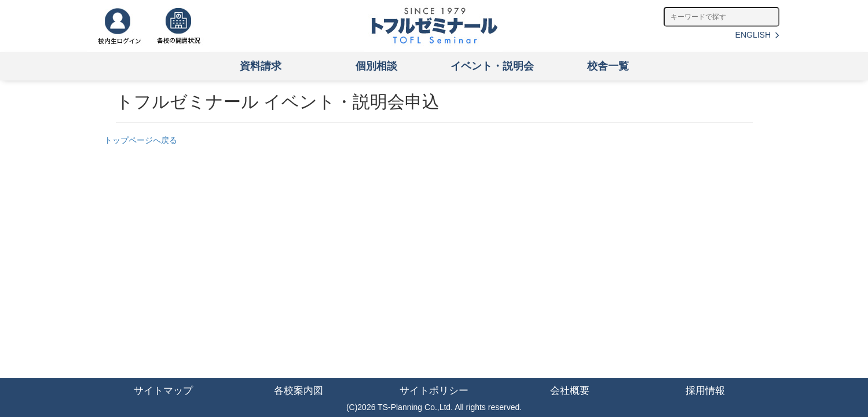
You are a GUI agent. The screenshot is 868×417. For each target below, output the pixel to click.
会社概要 (570, 391)
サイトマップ (163, 391)
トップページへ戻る (141, 140)
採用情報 (705, 391)
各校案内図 (299, 391)
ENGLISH (757, 35)
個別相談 (376, 66)
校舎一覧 (608, 66)
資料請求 (261, 66)
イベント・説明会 (492, 66)
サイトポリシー (434, 391)
